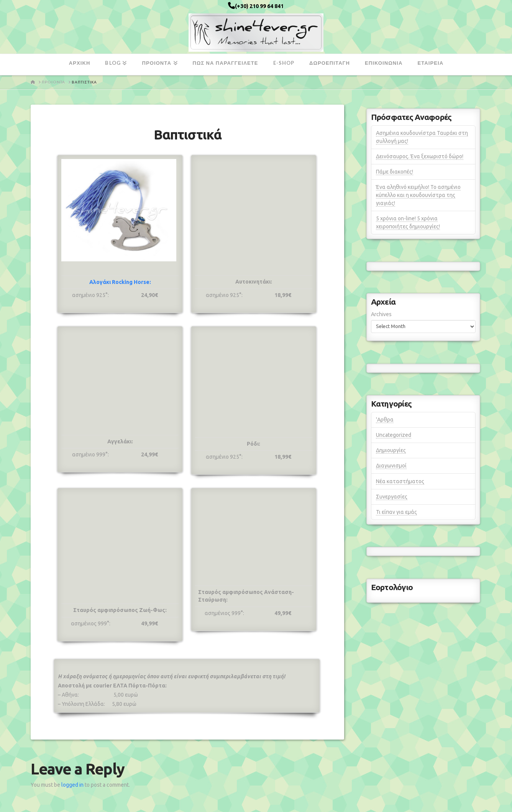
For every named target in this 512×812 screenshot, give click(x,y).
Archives (381, 314)
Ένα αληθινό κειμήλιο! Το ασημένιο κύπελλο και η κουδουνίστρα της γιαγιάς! (418, 195)
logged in (72, 785)
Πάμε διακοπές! (395, 172)
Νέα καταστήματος (400, 481)
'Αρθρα (385, 420)
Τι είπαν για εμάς (396, 512)
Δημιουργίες (391, 450)
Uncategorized (394, 435)
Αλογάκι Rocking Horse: (120, 282)
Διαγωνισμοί (391, 466)
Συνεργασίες (392, 497)
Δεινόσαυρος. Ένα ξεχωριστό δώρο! (420, 156)
